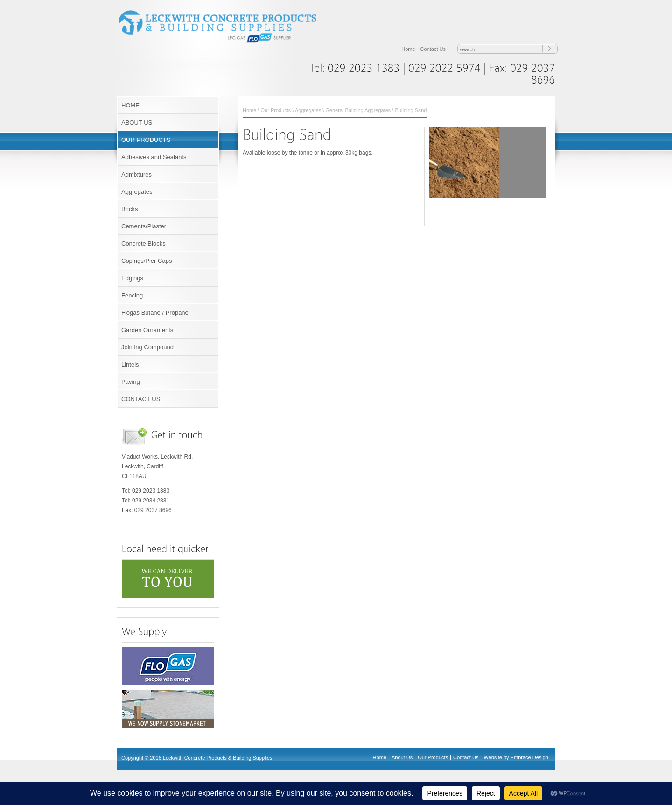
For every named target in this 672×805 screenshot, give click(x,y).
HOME (130, 105)
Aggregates (137, 192)
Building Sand (411, 110)
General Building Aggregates (358, 110)
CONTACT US (141, 399)
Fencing (132, 295)
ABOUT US (137, 123)
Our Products (276, 110)
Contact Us (433, 49)
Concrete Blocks (143, 244)
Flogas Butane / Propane (155, 313)
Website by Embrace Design (516, 757)
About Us (402, 757)
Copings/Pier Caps (147, 261)
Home (408, 49)
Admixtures (136, 174)
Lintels (130, 364)
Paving (131, 382)
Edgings (132, 278)
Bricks (129, 209)
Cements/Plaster (144, 226)
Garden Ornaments (147, 330)
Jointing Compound (147, 347)
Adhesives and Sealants (154, 157)
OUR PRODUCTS (146, 140)
